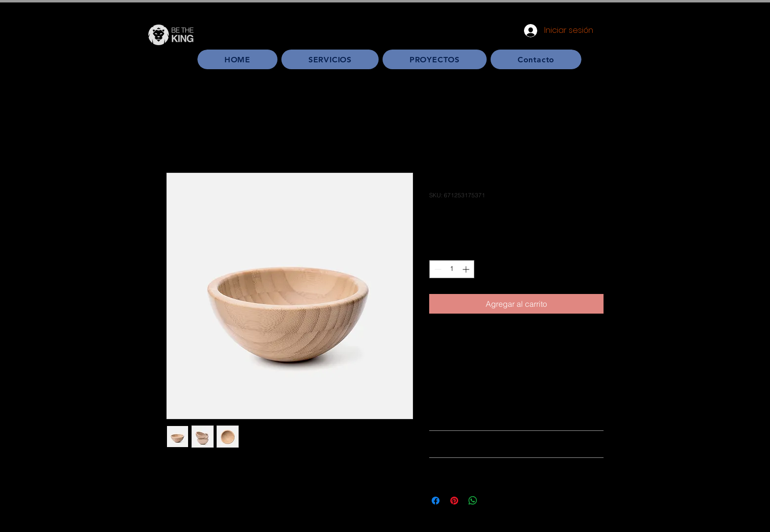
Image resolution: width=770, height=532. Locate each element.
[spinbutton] (452, 269)
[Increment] (467, 269)
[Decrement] (437, 269)
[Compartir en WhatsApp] (473, 501)
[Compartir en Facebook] (436, 501)
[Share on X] (492, 501)
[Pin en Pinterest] (454, 501)
